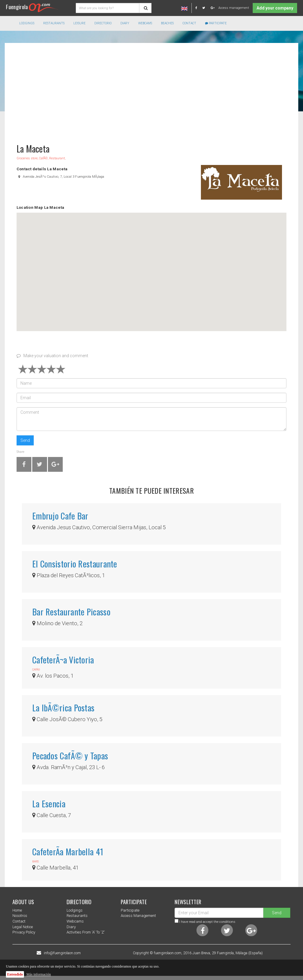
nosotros (20, 916)
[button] (151, 266)
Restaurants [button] (54, 23)
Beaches (167, 23)
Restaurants (77, 916)
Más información (38, 974)
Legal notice (23, 927)
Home (17, 910)
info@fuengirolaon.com (62, 953)
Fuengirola (32, 7)
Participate (216, 23)
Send (25, 440)
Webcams (145, 23)
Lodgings (75, 910)
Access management (234, 8)
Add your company (275, 8)
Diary (125, 23)
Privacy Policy (24, 932)
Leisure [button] (79, 23)
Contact (189, 23)
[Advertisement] (151, 90)
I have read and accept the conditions (207, 922)
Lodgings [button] (27, 23)
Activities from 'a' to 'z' (86, 932)
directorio (103, 23)
